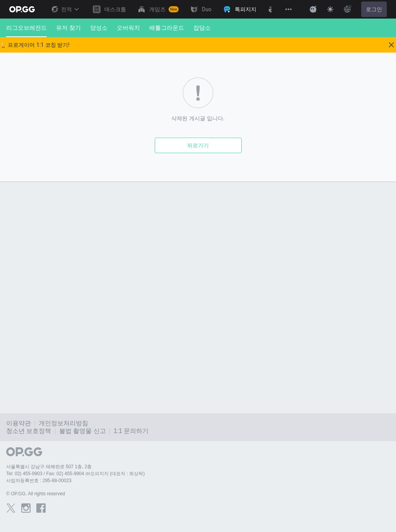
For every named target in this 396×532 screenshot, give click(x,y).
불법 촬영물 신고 (83, 431)
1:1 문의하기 (131, 431)
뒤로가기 (198, 145)
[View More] (288, 9)
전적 (65, 9)
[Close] (391, 45)
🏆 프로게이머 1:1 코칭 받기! (35, 45)
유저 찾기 (68, 28)
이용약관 (19, 423)
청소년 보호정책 (29, 431)
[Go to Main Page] (22, 9)
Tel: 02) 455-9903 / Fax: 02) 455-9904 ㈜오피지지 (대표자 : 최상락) (75, 474)
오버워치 (128, 28)
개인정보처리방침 (63, 423)
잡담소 (202, 28)
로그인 (374, 9)
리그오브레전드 (26, 31)
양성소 (99, 28)
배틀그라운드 (167, 28)
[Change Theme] (330, 9)
